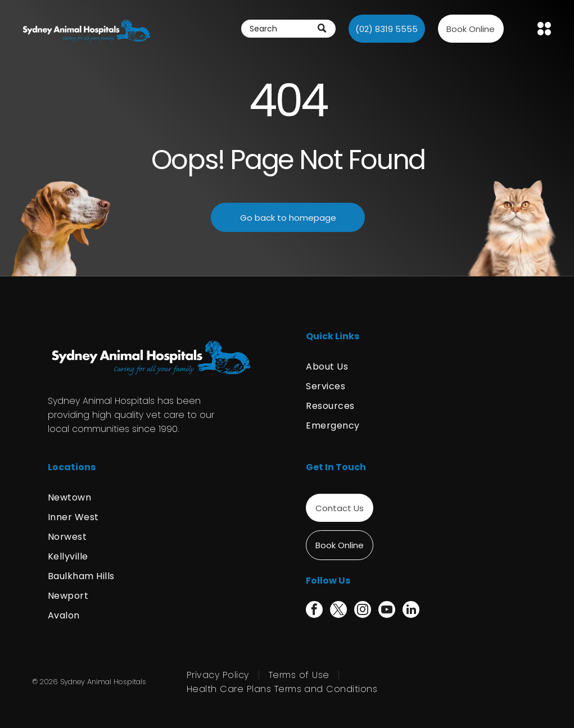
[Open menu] (544, 29)
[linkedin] (411, 611)
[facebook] (314, 611)
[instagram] (363, 611)
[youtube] (387, 611)
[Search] (288, 29)
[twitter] (338, 611)
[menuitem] (416, 367)
